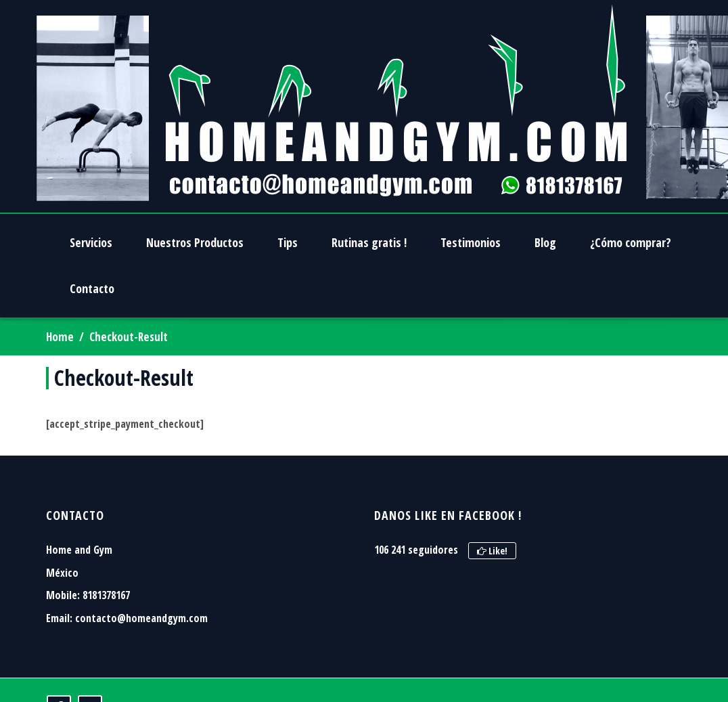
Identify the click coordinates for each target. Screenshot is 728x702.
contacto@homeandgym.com (141, 618)
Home (60, 337)
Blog (545, 242)
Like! (492, 551)
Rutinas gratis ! (369, 242)
